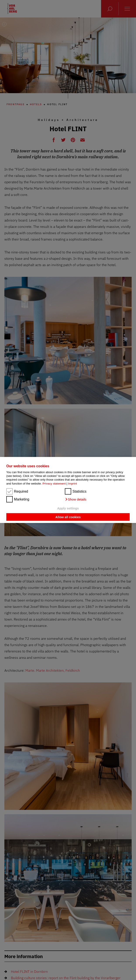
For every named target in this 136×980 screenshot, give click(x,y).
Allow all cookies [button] (68, 517)
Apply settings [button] (68, 508)
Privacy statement (54, 484)
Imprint (73, 484)
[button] (76, 499)
